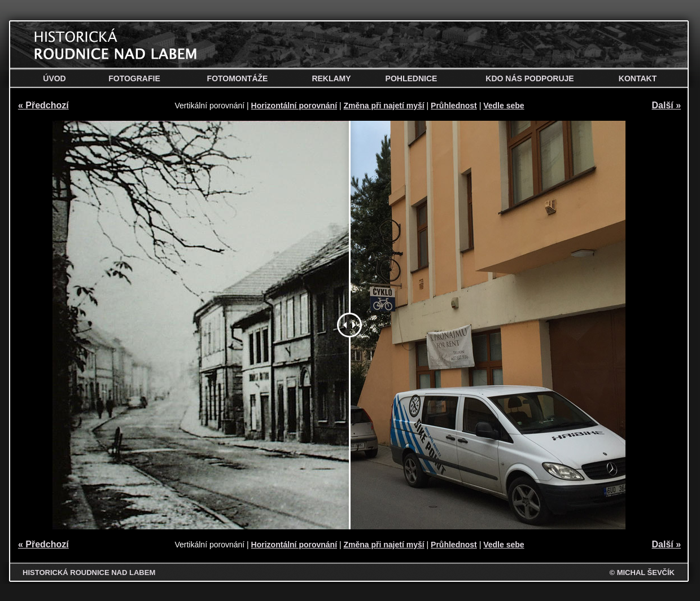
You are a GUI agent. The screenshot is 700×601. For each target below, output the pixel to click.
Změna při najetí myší (384, 106)
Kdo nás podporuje (530, 78)
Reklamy (331, 78)
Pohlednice (412, 78)
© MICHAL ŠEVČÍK (642, 573)
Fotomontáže (238, 78)
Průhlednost (454, 106)
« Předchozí (43, 105)
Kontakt (638, 78)
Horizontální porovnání (294, 106)
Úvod (54, 78)
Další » (667, 105)
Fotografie (134, 78)
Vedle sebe (504, 106)
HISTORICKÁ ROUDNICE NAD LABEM (89, 573)
